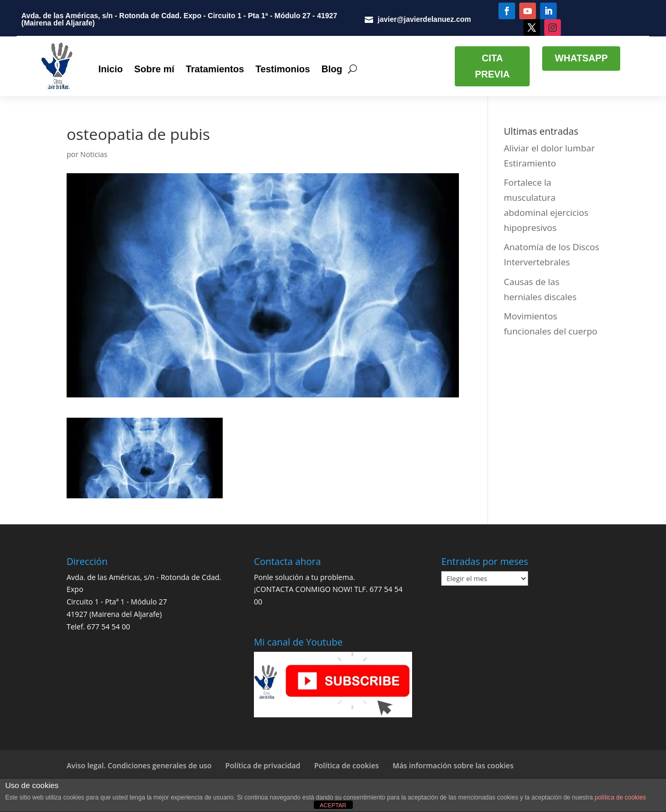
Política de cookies (347, 765)
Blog (332, 69)
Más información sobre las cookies (453, 765)
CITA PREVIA (492, 66)
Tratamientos (215, 69)
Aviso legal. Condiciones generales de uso (139, 765)
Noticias (94, 154)
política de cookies (620, 797)
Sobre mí (154, 69)
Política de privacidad (263, 765)
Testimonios (283, 69)
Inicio (111, 69)
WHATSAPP (581, 58)
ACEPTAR (333, 805)
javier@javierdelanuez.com (424, 19)
